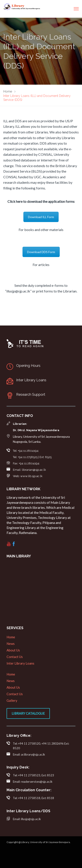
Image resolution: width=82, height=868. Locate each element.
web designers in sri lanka (8, 861)
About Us (13, 650)
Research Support (31, 395)
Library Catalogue (28, 713)
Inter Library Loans (31, 380)
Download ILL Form (41, 217)
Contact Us (15, 657)
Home (11, 637)
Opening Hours (28, 366)
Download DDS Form (41, 252)
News (11, 644)
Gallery (12, 700)
